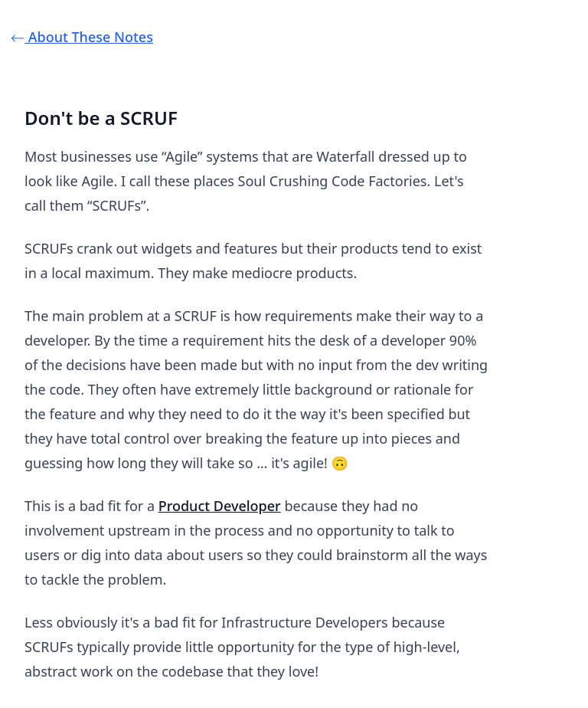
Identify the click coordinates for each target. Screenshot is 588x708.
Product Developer (220, 506)
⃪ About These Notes (89, 37)
